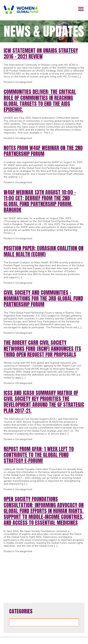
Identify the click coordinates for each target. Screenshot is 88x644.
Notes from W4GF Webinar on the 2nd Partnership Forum (43, 151)
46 (8, 582)
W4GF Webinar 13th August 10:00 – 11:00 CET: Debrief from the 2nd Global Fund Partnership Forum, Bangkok (40, 201)
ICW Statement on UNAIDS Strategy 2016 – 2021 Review (41, 53)
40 (52, 575)
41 (58, 575)
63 (49, 590)
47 (14, 582)
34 (19, 575)
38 (41, 575)
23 (36, 567)
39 (47, 575)
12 (54, 559)
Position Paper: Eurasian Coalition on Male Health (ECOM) (44, 251)
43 (69, 575)
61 (39, 590)
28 (63, 567)
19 (14, 567)
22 (30, 567)
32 (8, 575)
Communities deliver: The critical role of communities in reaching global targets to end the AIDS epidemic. (40, 101)
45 (80, 575)
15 (70, 559)
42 (63, 575)
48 (19, 582)
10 (43, 559)
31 (80, 567)
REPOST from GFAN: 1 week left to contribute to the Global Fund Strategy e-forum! (39, 455)
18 (8, 567)
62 (44, 590)
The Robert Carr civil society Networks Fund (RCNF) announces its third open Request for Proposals (42, 348)
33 (14, 575)
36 (30, 575)
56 (63, 582)
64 (55, 590)
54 (52, 582)
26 (52, 567)
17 (81, 559)
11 (48, 559)
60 (33, 590)
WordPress (58, 640)
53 (47, 582)
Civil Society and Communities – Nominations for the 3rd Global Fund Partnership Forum (43, 298)
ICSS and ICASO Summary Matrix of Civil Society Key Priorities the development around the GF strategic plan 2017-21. (44, 402)
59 (80, 582)
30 (74, 567)
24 (41, 567)
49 (25, 582)
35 (25, 575)
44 (74, 575)
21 (25, 567)
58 (74, 582)
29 (69, 567)
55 (58, 582)
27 (58, 567)
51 (36, 582)
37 (36, 575)
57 (69, 582)
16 (76, 559)
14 (65, 559)
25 (47, 567)
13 (59, 559)
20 (19, 567)
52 (41, 582)
